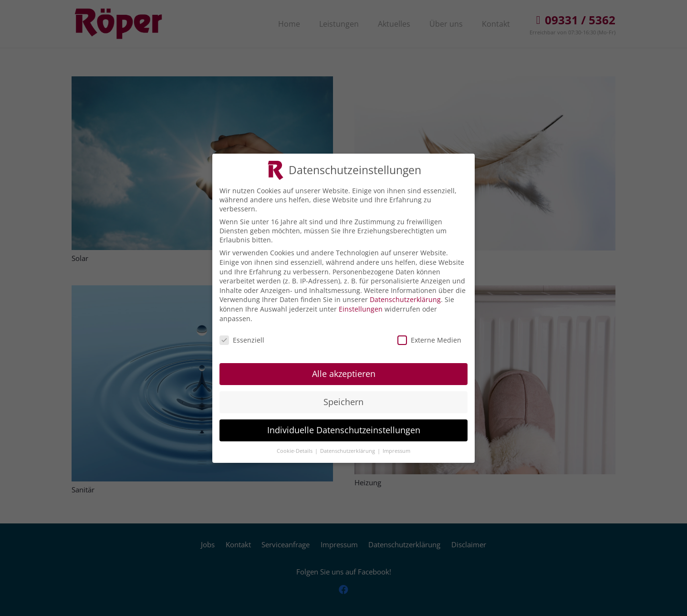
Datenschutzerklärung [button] (348, 446)
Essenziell (242, 335)
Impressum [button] (396, 446)
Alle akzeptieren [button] (344, 368)
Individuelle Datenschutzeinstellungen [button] (344, 425)
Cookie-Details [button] (295, 446)
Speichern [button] (343, 397)
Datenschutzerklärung (405, 295)
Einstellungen (361, 304)
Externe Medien (429, 335)
